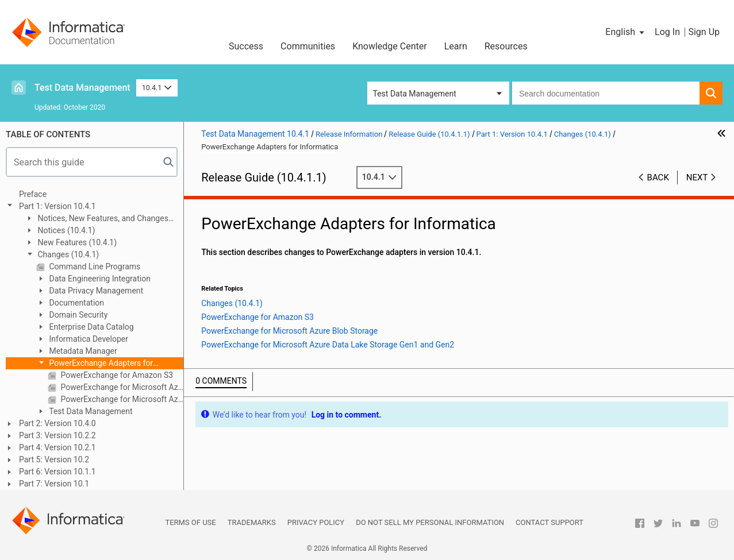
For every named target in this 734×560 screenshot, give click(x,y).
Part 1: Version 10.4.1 (57, 206)
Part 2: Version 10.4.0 (57, 423)
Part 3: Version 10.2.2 (57, 435)
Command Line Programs (94, 267)
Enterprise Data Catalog (91, 327)
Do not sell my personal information (430, 522)
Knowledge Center (390, 46)
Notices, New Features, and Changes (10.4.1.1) (97, 219)
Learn (456, 46)
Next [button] (697, 177)
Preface (33, 194)
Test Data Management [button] (415, 94)
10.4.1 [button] (157, 88)
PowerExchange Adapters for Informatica (95, 364)
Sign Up (704, 32)
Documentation (76, 303)
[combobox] (606, 93)
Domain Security (77, 315)
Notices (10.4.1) (65, 230)
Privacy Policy (316, 522)
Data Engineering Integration (99, 279)
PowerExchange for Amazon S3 (116, 375)
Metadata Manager (82, 351)
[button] (626, 32)
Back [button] (658, 177)
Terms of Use (190, 522)
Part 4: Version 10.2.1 (57, 447)
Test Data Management (82, 88)
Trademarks (252, 522)
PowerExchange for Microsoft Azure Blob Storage (121, 387)
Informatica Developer (88, 339)
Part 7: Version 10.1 (54, 484)
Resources (506, 46)
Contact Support (549, 522)
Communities (308, 46)
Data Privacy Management (95, 291)
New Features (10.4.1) (76, 242)
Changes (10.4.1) (67, 254)
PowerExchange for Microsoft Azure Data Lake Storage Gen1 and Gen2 (121, 399)
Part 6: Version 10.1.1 (57, 472)
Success (246, 46)
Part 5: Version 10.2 (54, 459)
